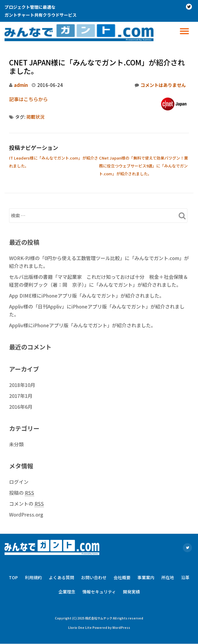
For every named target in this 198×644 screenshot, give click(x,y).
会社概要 (122, 577)
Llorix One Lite (80, 627)
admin (21, 85)
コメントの (26, 504)
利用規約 (33, 577)
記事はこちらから (28, 99)
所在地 (168, 577)
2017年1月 (21, 396)
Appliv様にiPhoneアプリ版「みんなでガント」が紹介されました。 (82, 325)
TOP (13, 577)
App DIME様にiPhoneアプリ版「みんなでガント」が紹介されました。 (87, 296)
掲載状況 (35, 117)
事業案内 (146, 577)
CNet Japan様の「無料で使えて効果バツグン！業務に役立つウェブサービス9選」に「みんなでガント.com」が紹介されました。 (144, 166)
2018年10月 (22, 385)
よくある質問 (61, 577)
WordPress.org (26, 514)
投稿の (22, 493)
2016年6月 (21, 407)
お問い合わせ (94, 577)
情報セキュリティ (99, 592)
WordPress (121, 627)
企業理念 (67, 592)
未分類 (16, 444)
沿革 (185, 577)
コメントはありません (160, 85)
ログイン (19, 482)
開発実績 (131, 592)
